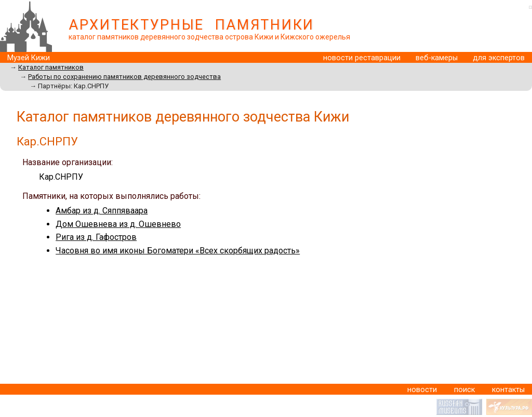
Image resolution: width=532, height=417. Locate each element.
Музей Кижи (29, 58)
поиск (464, 390)
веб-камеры (437, 58)
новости (422, 390)
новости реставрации (362, 58)
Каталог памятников (51, 67)
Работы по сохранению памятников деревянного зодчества (124, 77)
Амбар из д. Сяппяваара (102, 211)
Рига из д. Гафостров (96, 237)
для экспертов (499, 58)
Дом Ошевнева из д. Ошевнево (118, 224)
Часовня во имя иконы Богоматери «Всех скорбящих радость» (178, 251)
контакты (508, 390)
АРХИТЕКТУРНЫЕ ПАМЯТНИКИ (191, 25)
